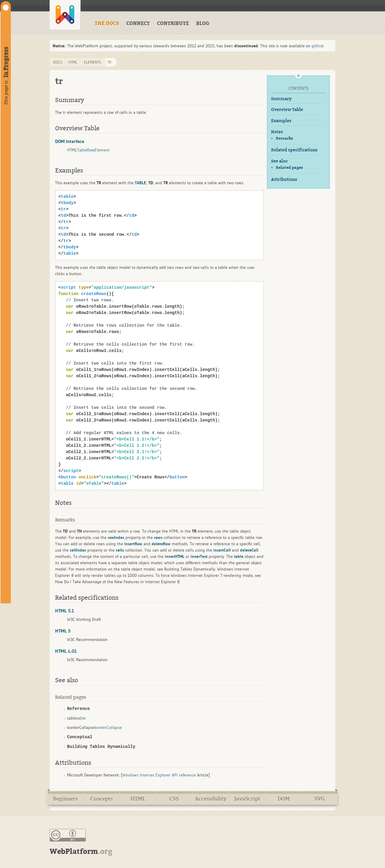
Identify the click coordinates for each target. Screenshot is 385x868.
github (318, 46)
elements (92, 62)
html (73, 62)
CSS (174, 799)
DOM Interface (70, 141)
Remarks (284, 138)
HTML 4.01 (66, 651)
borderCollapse (108, 727)
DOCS (58, 62)
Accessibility (211, 799)
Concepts (102, 799)
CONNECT (138, 23)
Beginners (65, 799)
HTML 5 (63, 631)
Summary (281, 99)
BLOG (203, 23)
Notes (277, 132)
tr (109, 62)
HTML (138, 799)
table (81, 718)
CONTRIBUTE (173, 23)
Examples (281, 121)
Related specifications (294, 150)
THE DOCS (107, 23)
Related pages (289, 168)
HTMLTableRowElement (88, 150)
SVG (320, 799)
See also (279, 161)
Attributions (284, 180)
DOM (284, 799)
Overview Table (287, 110)
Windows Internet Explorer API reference (159, 775)
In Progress (6, 62)
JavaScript (247, 799)
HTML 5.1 (65, 611)
